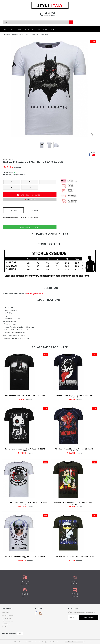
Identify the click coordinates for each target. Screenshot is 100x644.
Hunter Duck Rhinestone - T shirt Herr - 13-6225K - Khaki (75, 503)
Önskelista (30, 200)
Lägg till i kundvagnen (30, 195)
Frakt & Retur (6, 624)
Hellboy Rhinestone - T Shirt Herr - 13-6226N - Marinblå (75, 396)
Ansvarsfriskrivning (8, 615)
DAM (20, 29)
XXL (30, 187)
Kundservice (5, 612)
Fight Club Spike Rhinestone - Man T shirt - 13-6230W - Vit (25, 503)
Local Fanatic (30, 29)
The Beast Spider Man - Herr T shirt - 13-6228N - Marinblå (75, 450)
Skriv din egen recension (30, 227)
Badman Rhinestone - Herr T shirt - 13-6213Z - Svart (25, 395)
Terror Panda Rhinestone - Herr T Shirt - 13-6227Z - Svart (25, 450)
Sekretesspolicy (6, 618)
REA (53, 29)
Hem (5, 29)
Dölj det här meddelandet (74, 642)
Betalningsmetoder (7, 621)
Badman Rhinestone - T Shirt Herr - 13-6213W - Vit (27, 35)
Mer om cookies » (88, 642)
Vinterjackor (43, 29)
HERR (12, 29)
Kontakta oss (6, 627)
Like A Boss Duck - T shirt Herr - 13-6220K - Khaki (75, 556)
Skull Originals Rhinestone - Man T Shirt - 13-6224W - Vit (25, 557)
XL (12, 187)
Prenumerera (89, 618)
